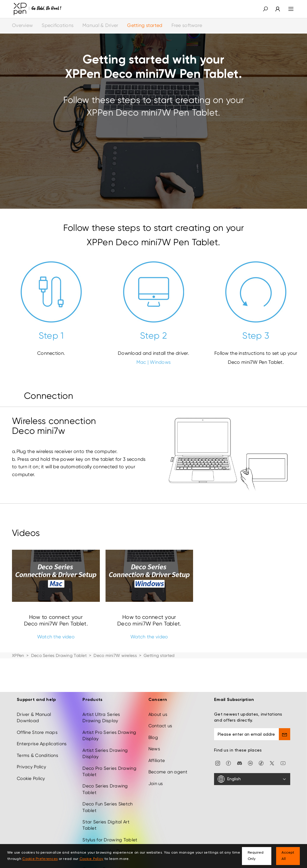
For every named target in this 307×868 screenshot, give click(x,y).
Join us (156, 754)
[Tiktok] (261, 733)
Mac (141, 362)
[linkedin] (250, 733)
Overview (22, 25)
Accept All (288, 856)
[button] (265, 9)
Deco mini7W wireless (115, 655)
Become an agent (168, 742)
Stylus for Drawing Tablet (110, 810)
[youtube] (283, 733)
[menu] (287, 9)
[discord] (240, 733)
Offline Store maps (37, 703)
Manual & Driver (100, 25)
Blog (153, 708)
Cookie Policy (31, 749)
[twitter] (272, 733)
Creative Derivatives (105, 840)
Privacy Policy (31, 737)
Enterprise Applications (42, 714)
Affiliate (157, 731)
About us (158, 685)
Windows (160, 362)
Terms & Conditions (37, 726)
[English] (252, 749)
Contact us (160, 696)
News (154, 719)
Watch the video (56, 637)
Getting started (145, 25)
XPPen (18, 655)
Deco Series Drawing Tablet (59, 655)
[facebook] (228, 733)
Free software (187, 25)
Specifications (58, 25)
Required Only (256, 856)
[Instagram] (218, 733)
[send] (285, 705)
